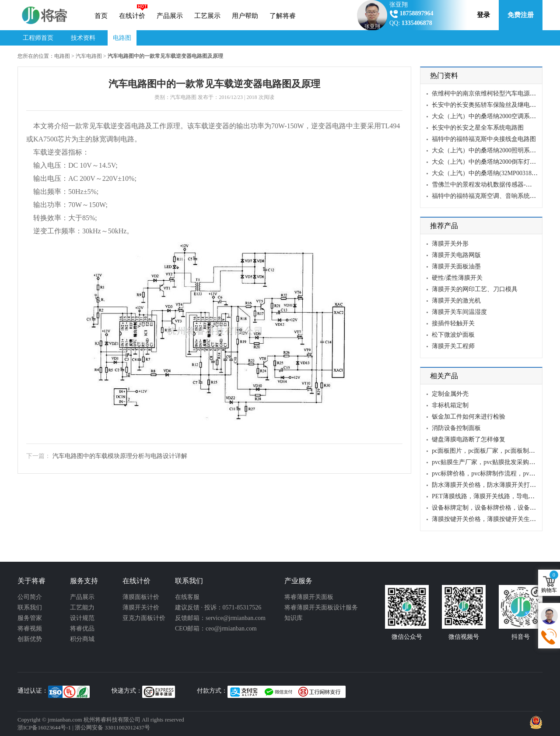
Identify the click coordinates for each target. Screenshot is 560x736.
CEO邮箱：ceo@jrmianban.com (216, 629)
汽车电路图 (89, 56)
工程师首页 (38, 38)
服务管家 (30, 618)
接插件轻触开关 (453, 323)
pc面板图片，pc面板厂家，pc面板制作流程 (490, 451)
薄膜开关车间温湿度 (459, 312)
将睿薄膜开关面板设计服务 (321, 607)
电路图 (122, 38)
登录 (483, 15)
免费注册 (521, 15)
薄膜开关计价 (141, 607)
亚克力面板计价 (144, 618)
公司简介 (30, 597)
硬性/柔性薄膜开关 (457, 278)
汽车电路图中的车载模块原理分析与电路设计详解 (120, 456)
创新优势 (30, 639)
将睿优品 (82, 629)
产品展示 (170, 16)
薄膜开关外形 (450, 244)
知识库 (294, 618)
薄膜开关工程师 (453, 346)
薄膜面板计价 (141, 597)
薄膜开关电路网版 (456, 255)
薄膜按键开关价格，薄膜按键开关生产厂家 (490, 519)
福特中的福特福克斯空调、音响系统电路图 (490, 196)
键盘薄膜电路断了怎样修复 (469, 439)
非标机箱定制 (450, 405)
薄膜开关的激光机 (456, 301)
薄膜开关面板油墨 (456, 266)
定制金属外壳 (450, 394)
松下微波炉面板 (453, 335)
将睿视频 (30, 629)
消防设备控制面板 (456, 428)
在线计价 (132, 16)
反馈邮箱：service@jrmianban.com (220, 618)
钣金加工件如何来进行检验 (469, 417)
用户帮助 (245, 16)
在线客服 (187, 597)
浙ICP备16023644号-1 (44, 727)
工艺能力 (82, 607)
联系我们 (30, 607)
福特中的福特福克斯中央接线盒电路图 (484, 139)
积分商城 (82, 639)
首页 (101, 16)
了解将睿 (283, 16)
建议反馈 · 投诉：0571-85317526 (218, 607)
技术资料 (83, 38)
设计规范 (82, 618)
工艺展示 (207, 16)
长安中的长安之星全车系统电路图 (478, 128)
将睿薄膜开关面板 (309, 597)
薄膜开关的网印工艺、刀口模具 (475, 289)
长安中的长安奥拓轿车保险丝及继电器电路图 (493, 105)
